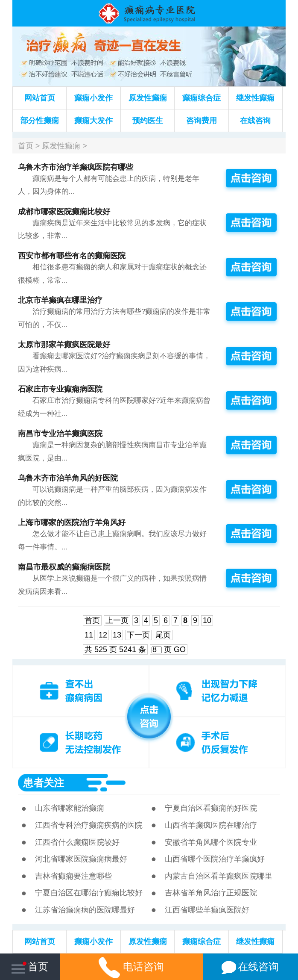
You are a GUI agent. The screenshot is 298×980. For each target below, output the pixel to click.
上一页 (117, 620)
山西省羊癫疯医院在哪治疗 (211, 825)
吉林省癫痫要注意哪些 (73, 876)
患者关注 (44, 783)
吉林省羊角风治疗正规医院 (211, 893)
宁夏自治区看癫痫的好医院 (211, 808)
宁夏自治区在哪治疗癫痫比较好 (89, 893)
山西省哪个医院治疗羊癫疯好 (215, 859)
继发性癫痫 (255, 98)
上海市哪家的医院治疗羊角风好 (72, 522)
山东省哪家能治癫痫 (70, 808)
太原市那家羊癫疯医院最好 (64, 345)
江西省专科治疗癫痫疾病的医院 (89, 825)
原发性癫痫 (148, 98)
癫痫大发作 (93, 121)
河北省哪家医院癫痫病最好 (81, 859)
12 (103, 635)
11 (89, 635)
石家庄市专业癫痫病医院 (60, 389)
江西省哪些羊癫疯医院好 (207, 910)
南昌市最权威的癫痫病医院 (64, 567)
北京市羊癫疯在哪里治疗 (60, 300)
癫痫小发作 (93, 98)
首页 (26, 146)
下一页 (138, 635)
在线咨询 (255, 121)
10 (207, 620)
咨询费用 (202, 121)
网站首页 (40, 98)
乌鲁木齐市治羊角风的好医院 (68, 478)
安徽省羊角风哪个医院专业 (211, 842)
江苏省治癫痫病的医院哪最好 (85, 910)
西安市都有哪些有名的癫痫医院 (72, 256)
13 (117, 635)
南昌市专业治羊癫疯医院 (60, 434)
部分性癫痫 (40, 121)
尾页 (163, 635)
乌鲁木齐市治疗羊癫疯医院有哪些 (76, 167)
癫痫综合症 (202, 98)
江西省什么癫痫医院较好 (77, 842)
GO (180, 649)
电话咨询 (131, 967)
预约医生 (148, 121)
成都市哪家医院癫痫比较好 (64, 212)
